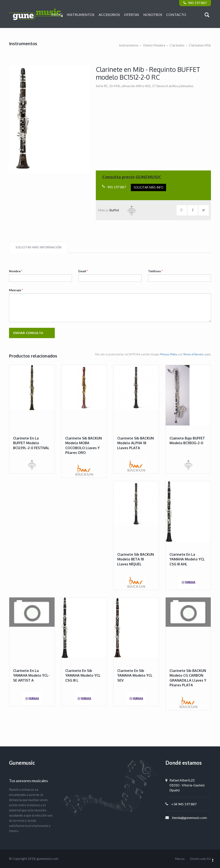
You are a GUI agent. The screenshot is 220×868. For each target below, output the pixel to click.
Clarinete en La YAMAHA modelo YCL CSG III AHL (187, 559)
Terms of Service (193, 354)
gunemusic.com (47, 859)
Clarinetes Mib (200, 45)
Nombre (16, 271)
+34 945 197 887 (184, 804)
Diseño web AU (201, 859)
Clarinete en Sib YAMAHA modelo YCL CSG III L (83, 675)
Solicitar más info (148, 187)
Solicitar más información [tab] (38, 247)
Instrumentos (81, 15)
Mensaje (16, 290)
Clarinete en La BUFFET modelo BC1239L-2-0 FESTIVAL (31, 443)
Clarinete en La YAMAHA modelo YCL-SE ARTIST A (31, 675)
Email (83, 271)
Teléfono (155, 271)
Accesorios (109, 15)
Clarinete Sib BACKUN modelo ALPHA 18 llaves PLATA (136, 443)
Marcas (180, 859)
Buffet (125, 210)
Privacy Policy (168, 354)
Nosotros (153, 15)
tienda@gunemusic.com (189, 818)
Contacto (176, 15)
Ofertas (131, 15)
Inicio (57, 15)
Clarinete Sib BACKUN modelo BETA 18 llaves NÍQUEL (136, 559)
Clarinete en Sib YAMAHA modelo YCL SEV (135, 675)
